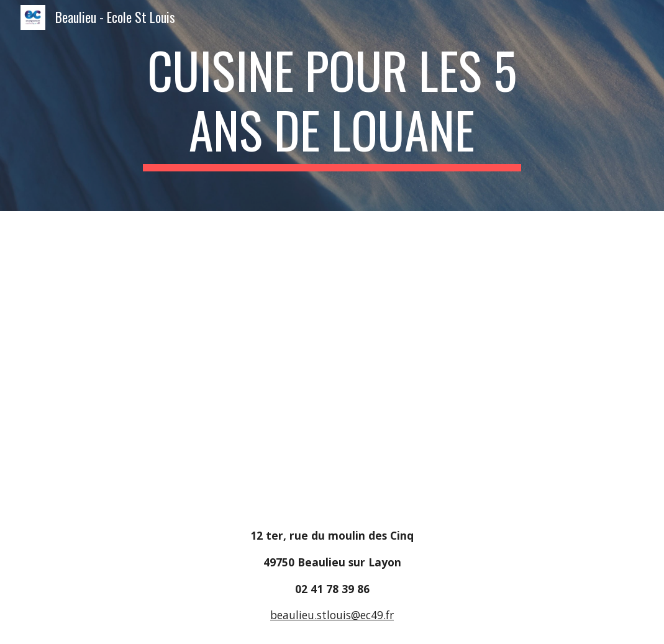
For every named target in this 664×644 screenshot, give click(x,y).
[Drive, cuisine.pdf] (332, 359)
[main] (332, 106)
